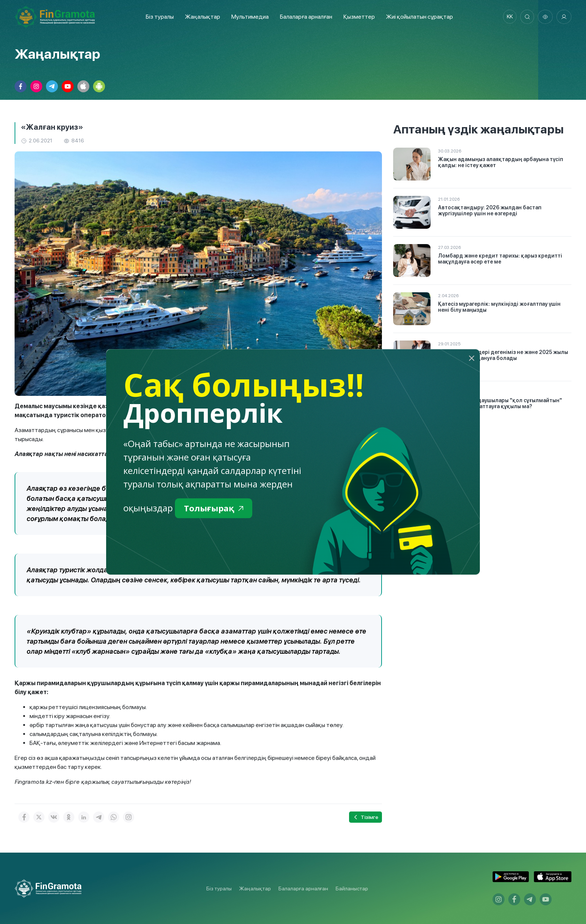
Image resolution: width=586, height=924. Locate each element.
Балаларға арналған (303, 888)
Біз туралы (158, 17)
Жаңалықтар (201, 17)
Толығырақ (215, 509)
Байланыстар (352, 888)
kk (508, 17)
